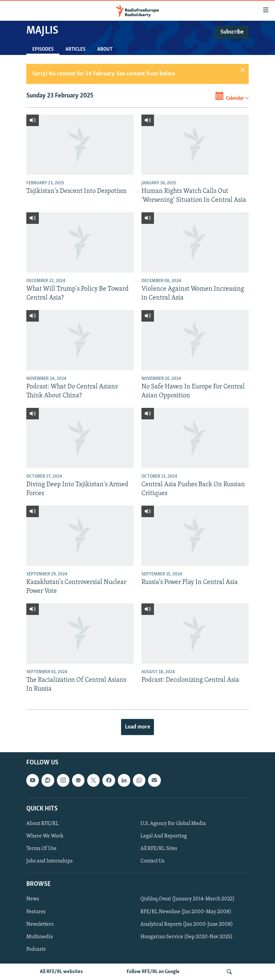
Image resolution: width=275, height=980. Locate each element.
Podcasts (36, 949)
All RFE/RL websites (61, 972)
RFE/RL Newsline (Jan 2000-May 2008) (186, 912)
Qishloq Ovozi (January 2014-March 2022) (187, 899)
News (33, 899)
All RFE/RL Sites (159, 849)
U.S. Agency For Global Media (173, 824)
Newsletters (40, 924)
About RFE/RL (42, 824)
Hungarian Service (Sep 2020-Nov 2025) (187, 937)
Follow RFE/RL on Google (153, 972)
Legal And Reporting (164, 836)
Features (36, 912)
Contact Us (152, 861)
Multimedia (40, 937)
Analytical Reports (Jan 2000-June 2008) (187, 924)
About (105, 49)
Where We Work (45, 836)
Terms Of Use (41, 849)
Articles (75, 49)
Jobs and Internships (50, 861)
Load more (137, 727)
